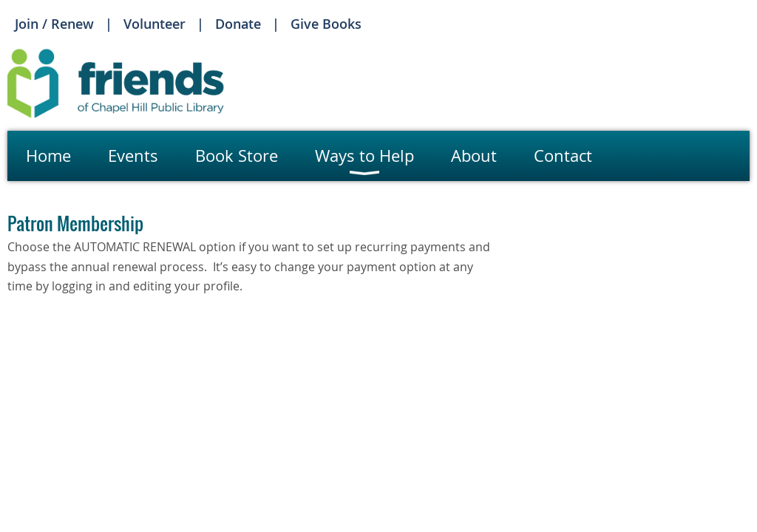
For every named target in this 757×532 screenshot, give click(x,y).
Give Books (326, 24)
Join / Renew (54, 24)
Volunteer (155, 24)
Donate (238, 24)
